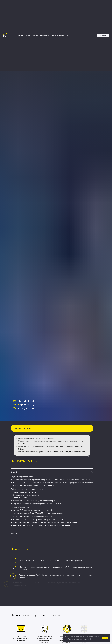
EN (67, 35)
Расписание (20, 35)
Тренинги (28, 35)
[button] (103, 35)
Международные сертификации (41, 35)
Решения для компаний (58, 35)
